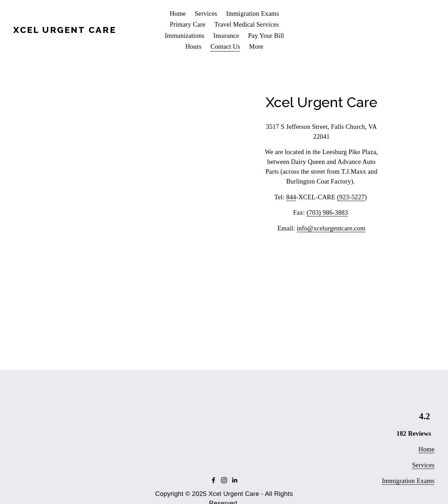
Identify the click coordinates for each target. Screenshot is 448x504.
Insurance (226, 36)
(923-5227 (351, 197)
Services (206, 13)
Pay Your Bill (266, 36)
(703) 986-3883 (327, 212)
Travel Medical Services (247, 24)
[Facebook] (213, 480)
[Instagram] (224, 480)
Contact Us (225, 46)
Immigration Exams (253, 13)
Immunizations (184, 36)
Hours (194, 46)
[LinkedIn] (234, 480)
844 (291, 197)
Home (178, 13)
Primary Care (187, 24)
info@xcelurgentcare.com (331, 228)
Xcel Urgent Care (65, 30)
